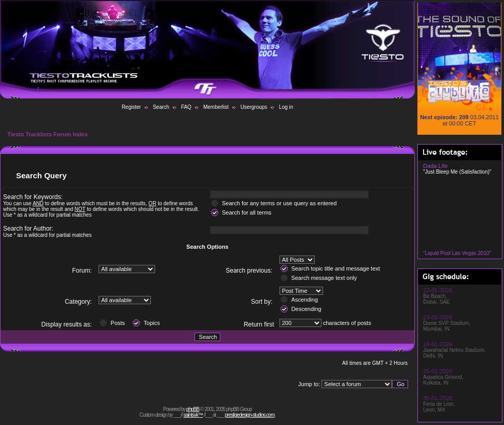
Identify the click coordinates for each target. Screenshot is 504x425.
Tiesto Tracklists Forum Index (47, 134)
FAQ (186, 107)
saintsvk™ (193, 415)
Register (131, 107)
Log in (286, 107)
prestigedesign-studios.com (250, 415)
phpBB (193, 409)
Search (161, 107)
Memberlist (216, 107)
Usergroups (254, 107)
